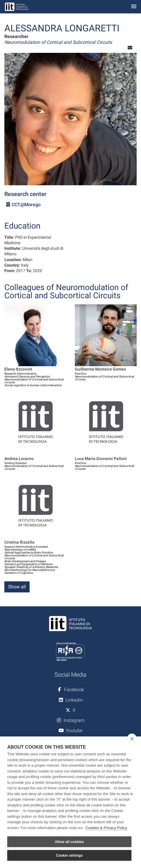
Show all (17, 587)
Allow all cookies (69, 842)
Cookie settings (69, 856)
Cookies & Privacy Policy (106, 828)
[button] (130, 48)
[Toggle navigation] (134, 7)
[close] (132, 738)
